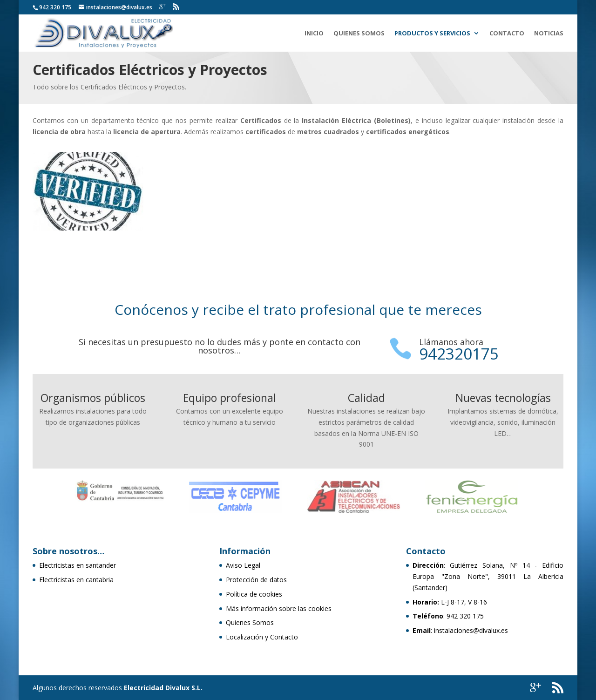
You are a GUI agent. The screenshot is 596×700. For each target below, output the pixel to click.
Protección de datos (256, 580)
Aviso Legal (243, 565)
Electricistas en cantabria (76, 580)
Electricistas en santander (78, 565)
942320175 (459, 354)
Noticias (549, 34)
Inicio (314, 34)
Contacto (507, 34)
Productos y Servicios (432, 34)
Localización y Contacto (262, 637)
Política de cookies (254, 594)
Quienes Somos (359, 34)
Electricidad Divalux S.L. (163, 688)
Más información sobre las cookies (279, 608)
